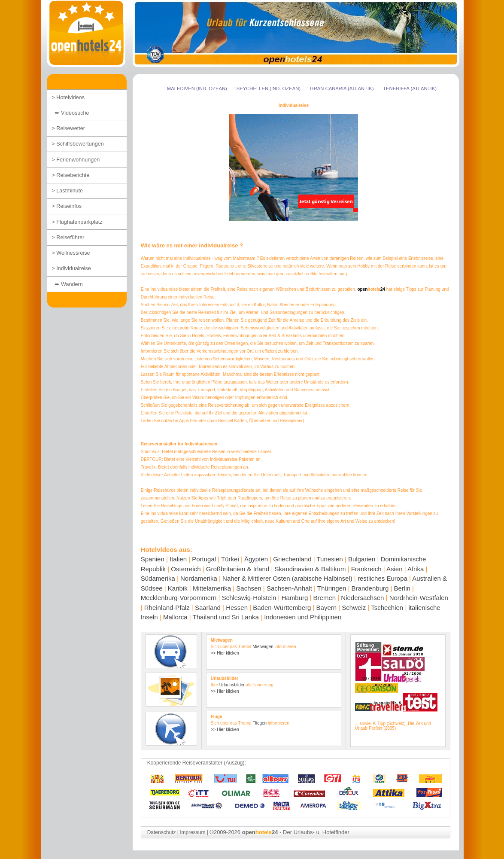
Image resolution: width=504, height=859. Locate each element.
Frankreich (366, 569)
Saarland (208, 608)
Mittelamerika (212, 588)
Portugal (204, 559)
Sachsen (249, 588)
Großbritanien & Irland (238, 569)
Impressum (193, 832)
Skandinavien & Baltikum (310, 569)
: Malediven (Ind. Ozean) (196, 88)
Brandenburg (370, 588)
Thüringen (332, 588)
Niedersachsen (362, 598)
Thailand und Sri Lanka (226, 617)
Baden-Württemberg (282, 608)
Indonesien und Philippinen (303, 617)
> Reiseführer (68, 238)
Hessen (237, 608)
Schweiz (354, 608)
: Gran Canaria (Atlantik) (341, 88)
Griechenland (292, 559)
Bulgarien (362, 559)
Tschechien (387, 608)
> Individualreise (71, 268)
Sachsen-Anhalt (289, 588)
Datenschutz (162, 832)
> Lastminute (67, 191)
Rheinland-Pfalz (167, 608)
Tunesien (330, 559)
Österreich (186, 569)
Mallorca (175, 617)
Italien (178, 559)
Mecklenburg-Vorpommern (179, 598)
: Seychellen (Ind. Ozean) (267, 88)
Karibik (178, 588)
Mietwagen (263, 647)
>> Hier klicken (225, 653)
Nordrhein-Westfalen (419, 598)
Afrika (416, 569)
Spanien (153, 559)
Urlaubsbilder (232, 685)
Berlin (402, 588)
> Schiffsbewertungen (78, 144)
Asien (395, 569)
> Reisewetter (68, 128)
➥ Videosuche (71, 113)
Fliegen (260, 723)
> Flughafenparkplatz (77, 222)
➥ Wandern (67, 284)
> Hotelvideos (68, 97)
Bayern (327, 608)
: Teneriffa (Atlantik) (408, 88)
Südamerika (158, 578)
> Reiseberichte (71, 175)
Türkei (230, 559)
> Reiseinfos (67, 206)
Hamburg (295, 598)
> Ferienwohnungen (76, 160)
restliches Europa (383, 578)
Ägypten (256, 559)
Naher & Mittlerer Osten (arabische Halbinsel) (287, 578)
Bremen (325, 598)
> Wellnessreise (71, 253)
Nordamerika (199, 578)
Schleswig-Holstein (249, 598)
